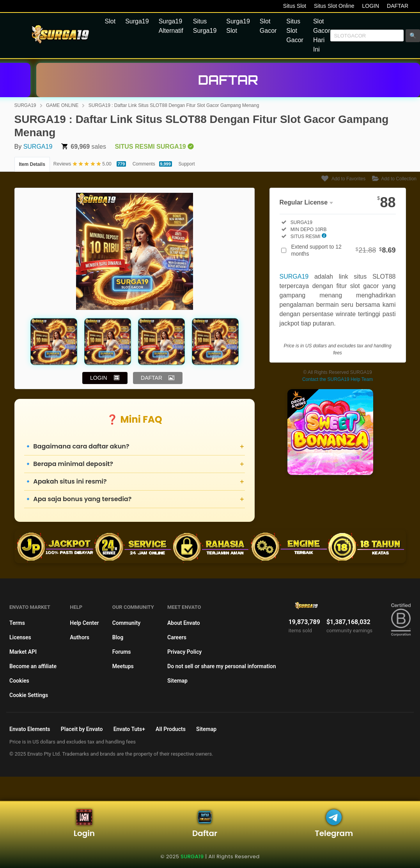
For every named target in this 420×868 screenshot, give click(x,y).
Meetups (123, 666)
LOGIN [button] (99, 378)
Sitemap (177, 681)
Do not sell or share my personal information (222, 666)
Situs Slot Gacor (295, 31)
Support (187, 164)
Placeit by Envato (82, 729)
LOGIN (370, 6)
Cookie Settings (29, 695)
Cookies (19, 681)
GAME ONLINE (62, 105)
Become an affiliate (33, 666)
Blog (118, 637)
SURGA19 (25, 105)
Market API (23, 652)
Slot (110, 21)
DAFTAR (398, 6)
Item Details (32, 164)
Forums (122, 652)
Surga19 (137, 21)
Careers (177, 637)
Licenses (20, 637)
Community (126, 623)
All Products (171, 729)
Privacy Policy (184, 652)
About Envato (184, 623)
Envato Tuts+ (129, 729)
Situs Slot (295, 6)
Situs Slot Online (334, 6)
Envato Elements (30, 729)
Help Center (84, 623)
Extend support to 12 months (344, 250)
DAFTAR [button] (152, 378)
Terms (17, 623)
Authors (80, 637)
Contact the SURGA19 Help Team (338, 379)
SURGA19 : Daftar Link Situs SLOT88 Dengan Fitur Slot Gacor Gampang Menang (174, 105)
